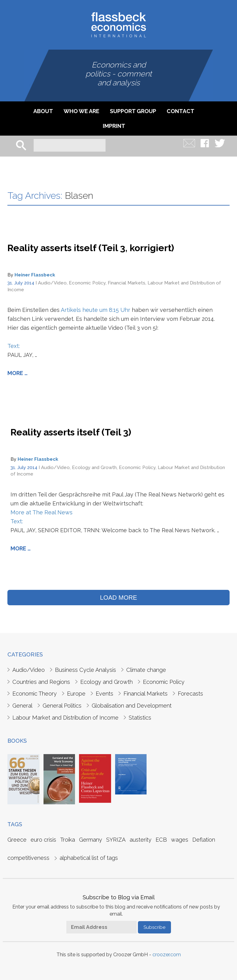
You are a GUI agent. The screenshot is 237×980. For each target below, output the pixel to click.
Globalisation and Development (132, 706)
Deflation (204, 840)
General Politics (62, 706)
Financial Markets (127, 283)
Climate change (146, 670)
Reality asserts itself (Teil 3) (71, 432)
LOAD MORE (118, 598)
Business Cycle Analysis (85, 670)
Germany (91, 840)
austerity (141, 840)
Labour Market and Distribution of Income (65, 718)
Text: (14, 346)
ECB (161, 840)
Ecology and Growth (94, 468)
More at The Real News (42, 512)
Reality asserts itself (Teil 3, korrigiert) (91, 248)
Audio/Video (52, 283)
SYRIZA (116, 840)
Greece (17, 840)
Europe (76, 694)
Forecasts (190, 694)
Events (104, 694)
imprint (114, 126)
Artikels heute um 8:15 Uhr (96, 310)
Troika (68, 840)
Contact (181, 111)
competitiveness (28, 858)
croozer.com (167, 955)
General (22, 706)
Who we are (81, 111)
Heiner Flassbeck (35, 275)
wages (180, 840)
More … (18, 373)
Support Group (133, 111)
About (43, 111)
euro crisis (43, 840)
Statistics (140, 718)
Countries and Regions (41, 682)
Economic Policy (87, 283)
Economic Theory (35, 694)
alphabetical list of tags (89, 858)
